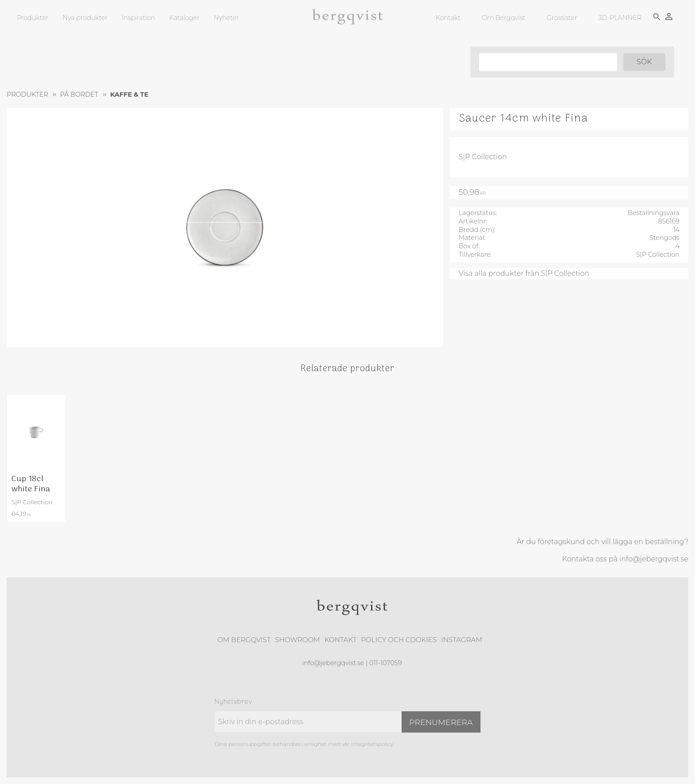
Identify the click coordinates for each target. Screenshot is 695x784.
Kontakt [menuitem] (448, 18)
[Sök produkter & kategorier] (548, 62)
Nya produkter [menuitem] (85, 18)
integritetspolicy (372, 744)
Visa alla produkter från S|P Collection (524, 273)
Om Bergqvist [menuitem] (504, 18)
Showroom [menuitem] (298, 640)
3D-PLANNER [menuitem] (620, 18)
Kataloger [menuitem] (184, 18)
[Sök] (644, 62)
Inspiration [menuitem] (139, 18)
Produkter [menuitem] (33, 18)
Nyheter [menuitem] (226, 18)
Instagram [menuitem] (461, 640)
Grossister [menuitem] (562, 18)
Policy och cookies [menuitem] (399, 640)
